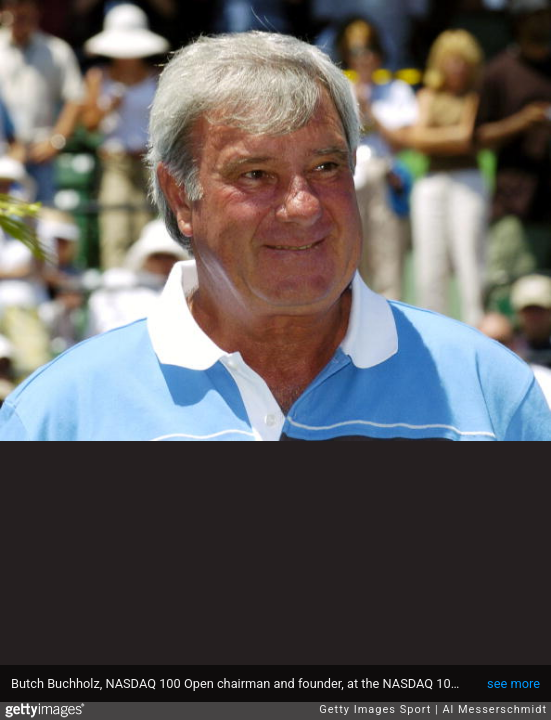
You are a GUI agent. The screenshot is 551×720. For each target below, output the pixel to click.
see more (513, 683)
